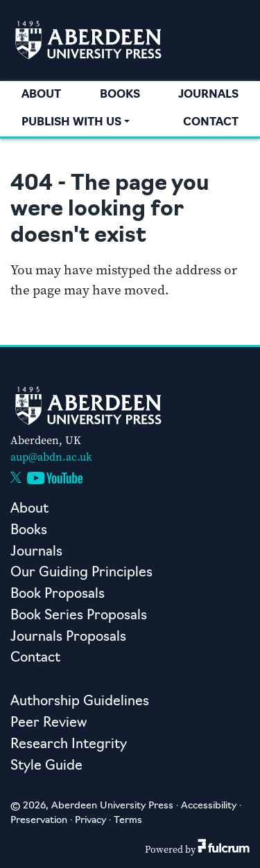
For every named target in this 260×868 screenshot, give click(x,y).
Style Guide (46, 767)
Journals (208, 95)
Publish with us (71, 123)
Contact (211, 123)
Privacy (90, 821)
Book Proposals (58, 595)
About (41, 95)
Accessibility (209, 806)
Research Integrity (69, 745)
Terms (128, 821)
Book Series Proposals (79, 616)
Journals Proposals (68, 638)
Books (120, 95)
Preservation (39, 821)
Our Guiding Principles (81, 573)
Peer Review (49, 724)
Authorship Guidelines (80, 702)
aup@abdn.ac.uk (51, 457)
